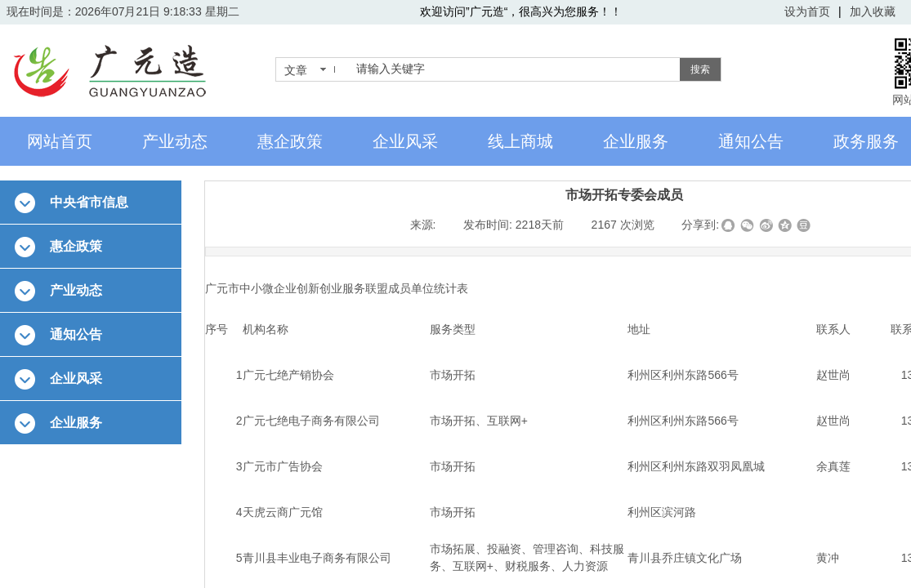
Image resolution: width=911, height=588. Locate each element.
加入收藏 (873, 11)
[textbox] (515, 69)
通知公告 (751, 141)
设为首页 (807, 11)
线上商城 (520, 141)
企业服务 (636, 141)
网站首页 (60, 141)
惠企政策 (290, 141)
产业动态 (175, 141)
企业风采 (405, 141)
